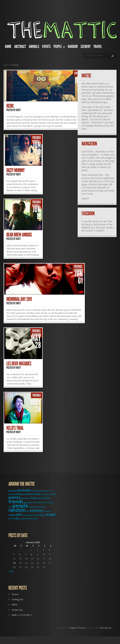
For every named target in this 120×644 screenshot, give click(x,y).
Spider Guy (17, 610)
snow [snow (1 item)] (25, 515)
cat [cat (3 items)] (54, 494)
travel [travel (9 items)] (51, 515)
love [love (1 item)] (10, 507)
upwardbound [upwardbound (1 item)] (26, 519)
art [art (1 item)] (32, 491)
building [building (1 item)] (45, 494)
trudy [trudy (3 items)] (16, 518)
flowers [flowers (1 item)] (41, 498)
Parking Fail (17, 600)
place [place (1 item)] (38, 507)
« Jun (11, 571)
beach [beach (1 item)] (41, 491)
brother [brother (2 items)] (37, 494)
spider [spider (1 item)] (30, 515)
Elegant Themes (78, 628)
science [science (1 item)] (47, 511)
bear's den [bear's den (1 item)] (49, 491)
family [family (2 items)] (34, 498)
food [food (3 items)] (47, 498)
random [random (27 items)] (17, 510)
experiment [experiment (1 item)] (26, 498)
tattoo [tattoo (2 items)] (42, 515)
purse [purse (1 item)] (43, 507)
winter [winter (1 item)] (35, 519)
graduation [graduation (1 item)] (28, 503)
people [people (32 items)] (20, 506)
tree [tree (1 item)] (10, 519)
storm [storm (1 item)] (36, 515)
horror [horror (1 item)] (45, 503)
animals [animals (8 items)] (24, 490)
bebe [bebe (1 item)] (11, 494)
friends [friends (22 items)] (16, 502)
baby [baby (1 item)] (36, 491)
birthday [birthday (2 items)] (18, 494)
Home (7, 65)
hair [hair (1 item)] (35, 503)
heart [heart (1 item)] (40, 503)
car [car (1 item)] (50, 494)
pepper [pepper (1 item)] (32, 507)
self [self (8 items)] (19, 515)
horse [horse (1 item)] (51, 503)
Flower (15, 594)
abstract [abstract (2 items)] (13, 491)
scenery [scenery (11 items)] (37, 511)
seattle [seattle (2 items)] (12, 515)
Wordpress (106, 628)
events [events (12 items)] (14, 498)
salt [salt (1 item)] (28, 511)
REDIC (15, 605)
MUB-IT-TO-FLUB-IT (22, 615)
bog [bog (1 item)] (24, 494)
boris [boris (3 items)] (29, 494)
